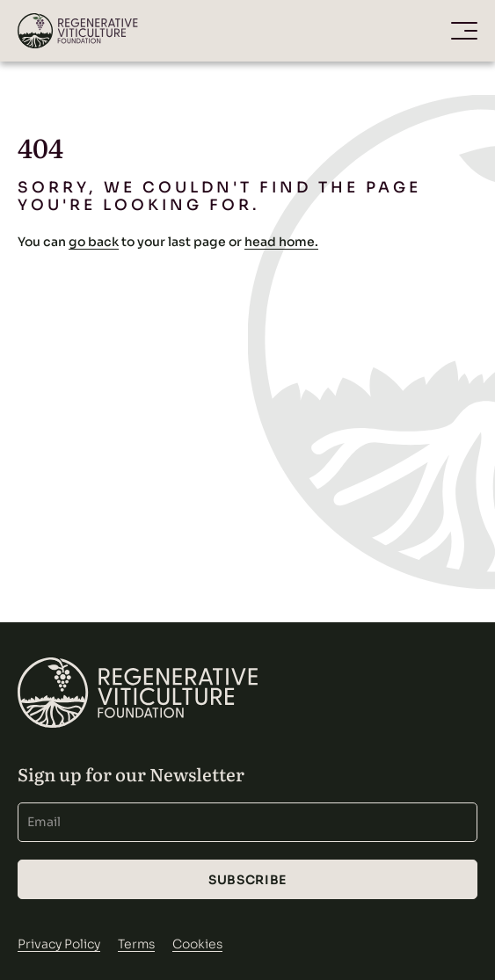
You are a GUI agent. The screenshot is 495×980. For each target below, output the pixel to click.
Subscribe (247, 880)
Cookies (197, 944)
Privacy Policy (59, 944)
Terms (136, 944)
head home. (281, 242)
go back (94, 242)
